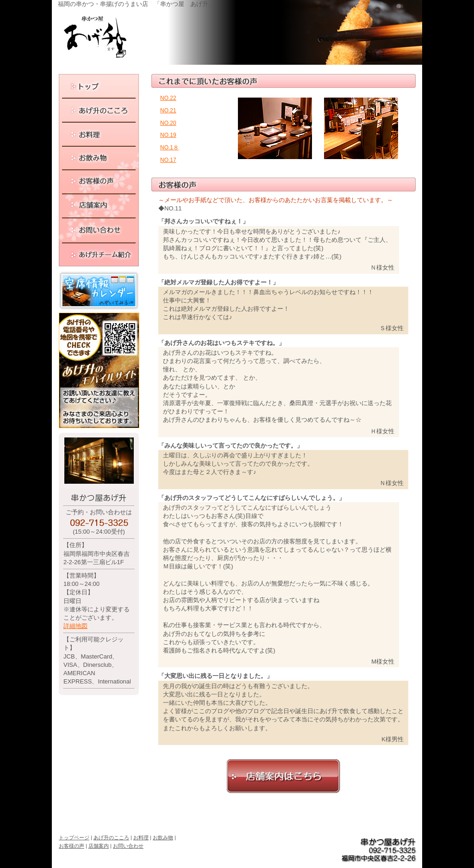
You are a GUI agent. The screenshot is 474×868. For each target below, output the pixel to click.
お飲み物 (163, 837)
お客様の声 (72, 846)
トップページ (74, 837)
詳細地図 (75, 626)
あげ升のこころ (111, 837)
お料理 (141, 837)
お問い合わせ (128, 846)
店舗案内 (99, 846)
